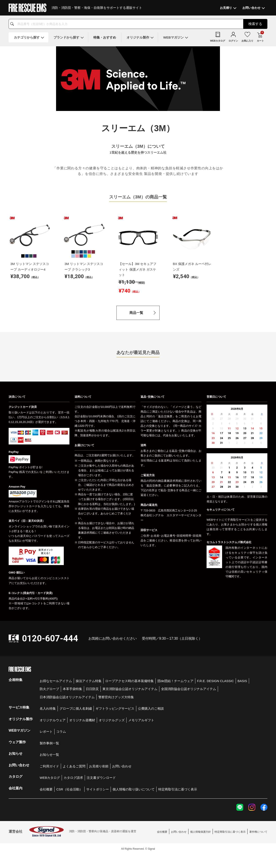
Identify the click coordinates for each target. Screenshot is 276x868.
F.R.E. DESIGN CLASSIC (216, 681)
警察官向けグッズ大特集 (116, 697)
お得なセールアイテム (56, 681)
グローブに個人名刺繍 (76, 708)
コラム (61, 732)
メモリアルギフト (141, 720)
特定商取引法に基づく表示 (178, 789)
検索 (255, 24)
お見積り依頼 (99, 766)
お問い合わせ (122, 766)
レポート (46, 732)
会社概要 (46, 789)
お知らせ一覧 (49, 755)
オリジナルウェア (53, 720)
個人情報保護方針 (201, 832)
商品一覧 (136, 313)
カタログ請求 (73, 778)
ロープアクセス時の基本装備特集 (129, 681)
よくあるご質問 (74, 766)
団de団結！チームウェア (175, 681)
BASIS (242, 681)
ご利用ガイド (49, 766)
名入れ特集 (48, 708)
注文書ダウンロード (101, 778)
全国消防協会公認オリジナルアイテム (189, 689)
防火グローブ (49, 689)
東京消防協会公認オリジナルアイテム (130, 689)
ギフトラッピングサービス (115, 708)
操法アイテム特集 (89, 681)
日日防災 (92, 689)
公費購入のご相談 (151, 708)
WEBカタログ (50, 778)
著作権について (258, 832)
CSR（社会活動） (69, 789)
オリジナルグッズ (112, 720)
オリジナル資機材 (82, 720)
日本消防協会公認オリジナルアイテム (67, 697)
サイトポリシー (98, 789)
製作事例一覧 (49, 743)
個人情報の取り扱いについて (134, 789)
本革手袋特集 (72, 689)
